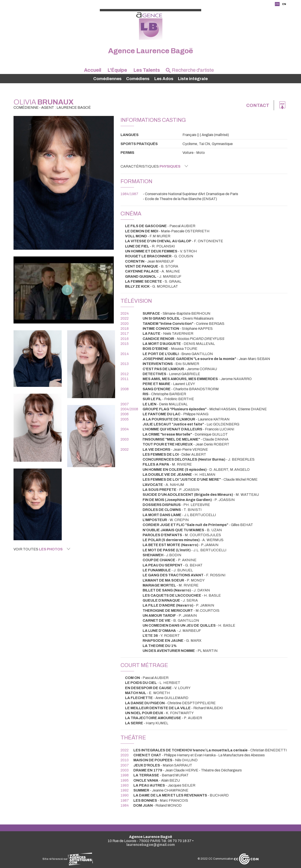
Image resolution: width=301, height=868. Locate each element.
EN (284, 4)
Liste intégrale (193, 79)
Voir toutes (42, 549)
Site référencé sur (68, 859)
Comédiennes (107, 79)
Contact (258, 105)
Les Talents (147, 70)
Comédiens (138, 79)
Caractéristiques (154, 166)
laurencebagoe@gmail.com (151, 845)
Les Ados (164, 79)
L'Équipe (117, 70)
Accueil (93, 70)
